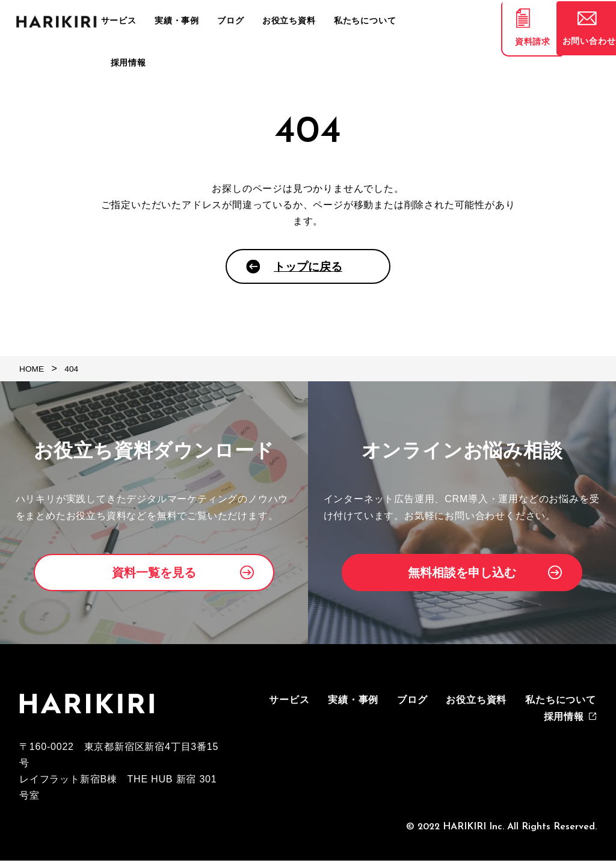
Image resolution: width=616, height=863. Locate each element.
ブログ (249, 22)
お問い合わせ (580, 45)
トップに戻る (308, 269)
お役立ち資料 (301, 22)
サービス (149, 22)
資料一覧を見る (154, 576)
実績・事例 (201, 22)
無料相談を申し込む (462, 576)
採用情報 (433, 22)
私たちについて (372, 22)
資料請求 (508, 45)
